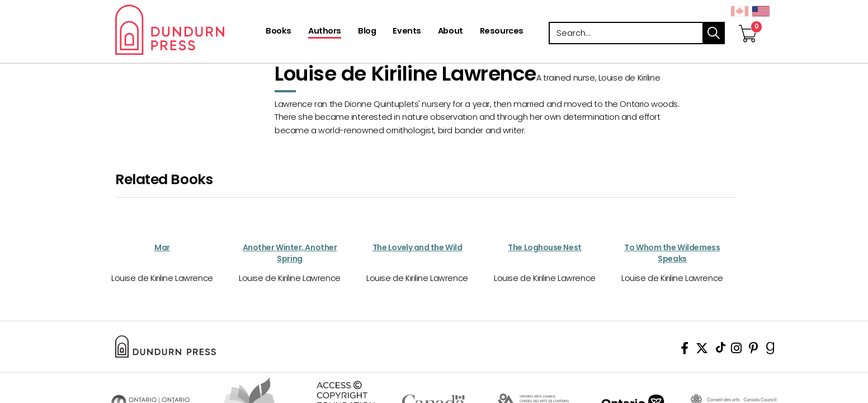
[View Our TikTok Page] (721, 350)
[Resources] (502, 32)
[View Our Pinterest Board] (754, 350)
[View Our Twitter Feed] (702, 350)
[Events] (407, 32)
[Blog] (367, 32)
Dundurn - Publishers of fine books (189, 30)
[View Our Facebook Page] (685, 350)
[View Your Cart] (748, 22)
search (714, 33)
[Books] (279, 32)
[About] (450, 32)
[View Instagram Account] (736, 350)
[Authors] (325, 32)
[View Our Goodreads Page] (770, 350)
